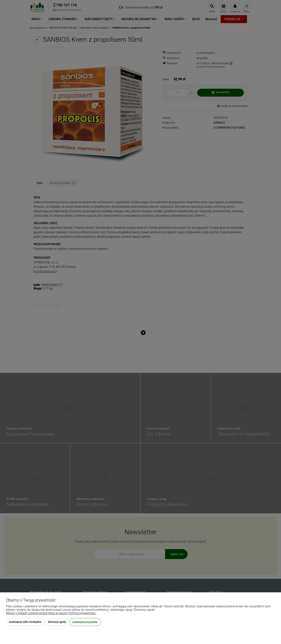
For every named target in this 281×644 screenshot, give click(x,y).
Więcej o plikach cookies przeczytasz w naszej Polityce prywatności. (51, 613)
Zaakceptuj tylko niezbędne (25, 622)
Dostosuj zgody (57, 622)
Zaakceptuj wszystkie (85, 622)
